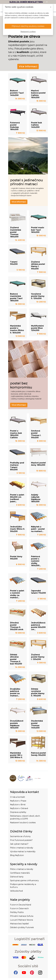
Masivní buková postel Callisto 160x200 (38, 94)
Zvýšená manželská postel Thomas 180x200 (16, 232)
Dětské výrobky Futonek (22, 927)
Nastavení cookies (28, 32)
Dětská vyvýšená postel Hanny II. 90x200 (38, 692)
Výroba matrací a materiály (23, 852)
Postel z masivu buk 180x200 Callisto (16, 434)
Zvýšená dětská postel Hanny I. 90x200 (38, 265)
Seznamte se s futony (20, 836)
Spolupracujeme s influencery (24, 880)
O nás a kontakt (18, 797)
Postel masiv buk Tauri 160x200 (38, 230)
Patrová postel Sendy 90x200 (38, 754)
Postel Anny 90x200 (16, 558)
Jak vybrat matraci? (19, 844)
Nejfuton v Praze (18, 801)
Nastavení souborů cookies (23, 823)
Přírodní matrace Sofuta (22, 916)
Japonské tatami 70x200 (38, 592)
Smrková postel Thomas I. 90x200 (36, 434)
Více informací (28, 66)
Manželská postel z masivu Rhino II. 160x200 (17, 329)
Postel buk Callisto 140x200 (36, 125)
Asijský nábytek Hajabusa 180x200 (36, 498)
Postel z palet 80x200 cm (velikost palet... (17, 498)
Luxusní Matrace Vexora (21, 920)
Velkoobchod (16, 891)
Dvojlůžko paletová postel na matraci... (15, 692)
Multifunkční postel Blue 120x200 (37, 328)
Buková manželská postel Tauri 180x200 (16, 297)
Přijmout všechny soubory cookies (28, 26)
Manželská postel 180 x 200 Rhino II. (16, 755)
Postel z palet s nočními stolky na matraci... (17, 594)
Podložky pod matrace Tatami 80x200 (17, 466)
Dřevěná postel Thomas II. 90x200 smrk (17, 626)
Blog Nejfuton (17, 855)
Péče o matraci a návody (22, 848)
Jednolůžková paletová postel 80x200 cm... (38, 626)
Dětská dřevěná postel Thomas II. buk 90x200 (16, 659)
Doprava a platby (18, 812)
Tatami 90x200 (14, 263)
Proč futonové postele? (21, 840)
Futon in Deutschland (21, 905)
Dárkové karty (17, 877)
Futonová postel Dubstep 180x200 (15, 126)
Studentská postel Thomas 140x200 (37, 724)
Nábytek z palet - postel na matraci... (38, 529)
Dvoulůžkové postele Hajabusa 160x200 (17, 724)
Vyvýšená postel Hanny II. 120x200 (38, 296)
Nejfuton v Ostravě (19, 808)
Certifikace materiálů (20, 873)
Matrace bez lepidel (19, 924)
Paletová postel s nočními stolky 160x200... (36, 561)
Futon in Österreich (19, 909)
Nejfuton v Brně (18, 805)
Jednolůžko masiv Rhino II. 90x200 (17, 529)
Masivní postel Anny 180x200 (38, 464)
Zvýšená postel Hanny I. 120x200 (38, 657)
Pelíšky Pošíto (17, 912)
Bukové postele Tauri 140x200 (17, 93)
